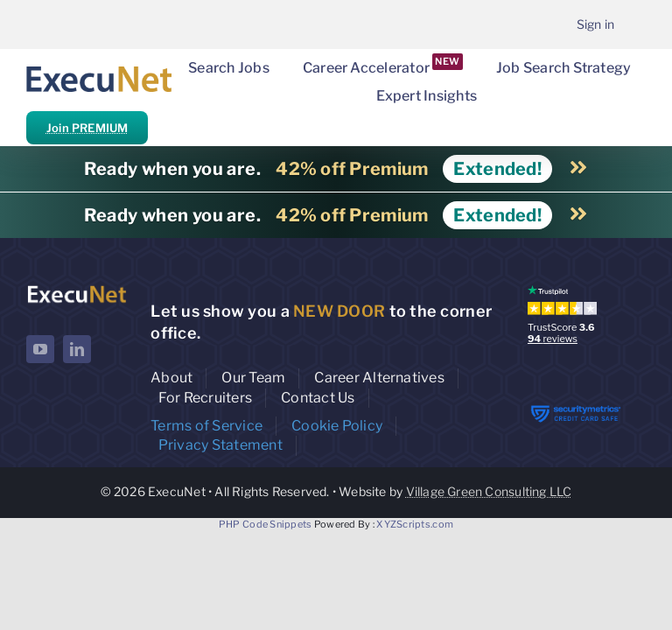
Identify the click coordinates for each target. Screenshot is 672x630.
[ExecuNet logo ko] (77, 289)
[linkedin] (77, 349)
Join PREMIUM (87, 128)
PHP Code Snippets (266, 524)
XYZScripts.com (415, 524)
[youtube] (40, 349)
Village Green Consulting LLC (489, 491)
